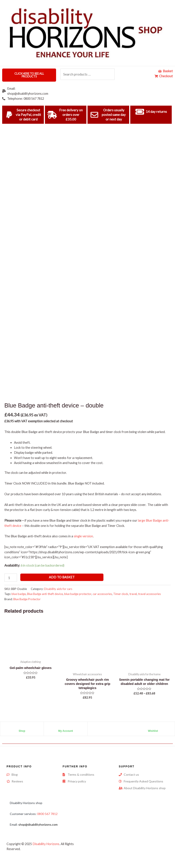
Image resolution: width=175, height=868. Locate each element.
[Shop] (22, 727)
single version (83, 536)
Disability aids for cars (58, 589)
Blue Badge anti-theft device (45, 594)
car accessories (102, 594)
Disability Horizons (46, 844)
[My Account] (66, 727)
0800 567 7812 (47, 814)
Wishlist (153, 731)
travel (133, 594)
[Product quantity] (11, 578)
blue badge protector (78, 594)
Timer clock (121, 594)
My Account (66, 731)
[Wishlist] (153, 727)
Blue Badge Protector (27, 599)
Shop (22, 731)
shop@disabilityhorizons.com (38, 824)
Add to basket (62, 577)
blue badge (19, 594)
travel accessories (149, 594)
